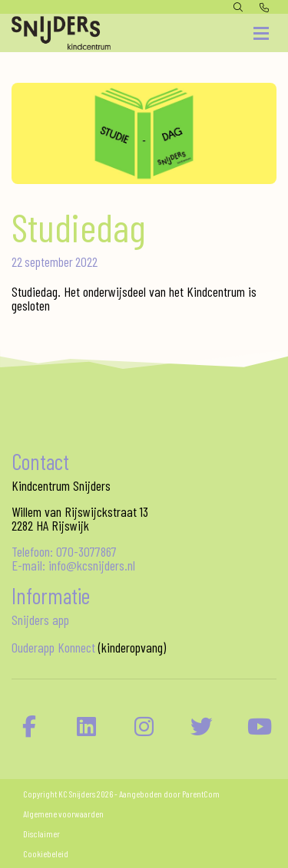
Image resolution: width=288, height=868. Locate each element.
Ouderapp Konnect (55, 647)
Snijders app (40, 620)
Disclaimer (41, 833)
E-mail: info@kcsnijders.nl (73, 565)
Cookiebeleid (46, 853)
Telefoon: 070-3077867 (64, 551)
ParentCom (201, 794)
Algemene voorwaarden (63, 814)
